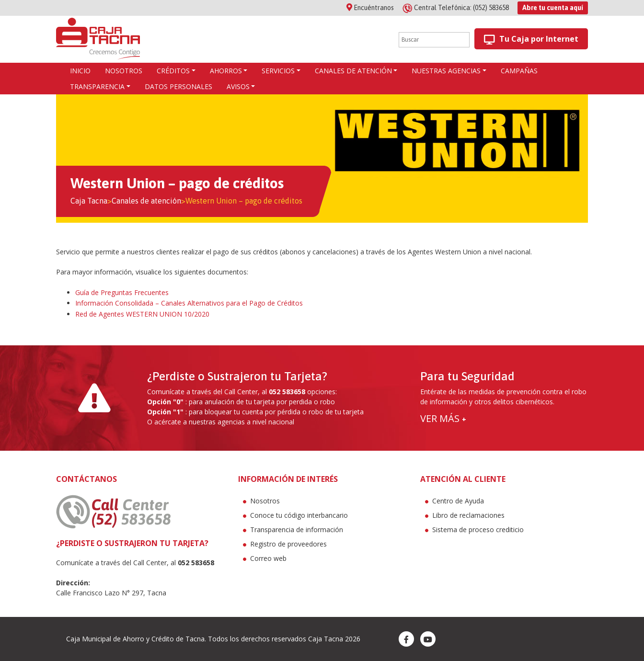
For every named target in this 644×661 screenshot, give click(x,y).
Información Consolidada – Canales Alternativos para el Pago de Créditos (189, 303)
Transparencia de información (297, 530)
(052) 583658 (456, 8)
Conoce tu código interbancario (299, 515)
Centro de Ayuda (458, 501)
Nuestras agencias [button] (446, 71)
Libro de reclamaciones (468, 515)
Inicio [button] (80, 71)
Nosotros (265, 501)
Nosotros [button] (124, 71)
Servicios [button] (278, 71)
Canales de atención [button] (353, 71)
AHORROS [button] (226, 71)
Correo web (268, 558)
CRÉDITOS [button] (173, 71)
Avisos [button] (238, 86)
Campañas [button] (519, 71)
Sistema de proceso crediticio (478, 530)
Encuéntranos (370, 8)
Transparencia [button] (97, 86)
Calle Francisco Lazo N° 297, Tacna (111, 593)
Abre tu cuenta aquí (553, 8)
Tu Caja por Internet (531, 39)
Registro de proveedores (288, 544)
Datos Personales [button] (178, 86)
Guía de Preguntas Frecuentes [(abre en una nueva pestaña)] (122, 292)
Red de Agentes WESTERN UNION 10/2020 (142, 314)
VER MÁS (443, 418)
